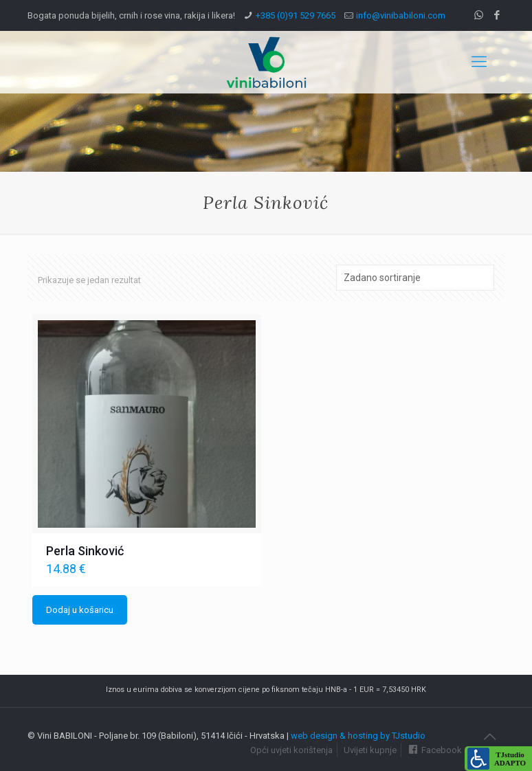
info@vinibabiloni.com (401, 15)
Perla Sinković (85, 551)
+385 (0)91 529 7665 (296, 15)
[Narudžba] (415, 278)
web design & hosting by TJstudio (358, 736)
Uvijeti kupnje (370, 750)
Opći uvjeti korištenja (291, 750)
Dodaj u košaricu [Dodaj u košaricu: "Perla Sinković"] (80, 610)
